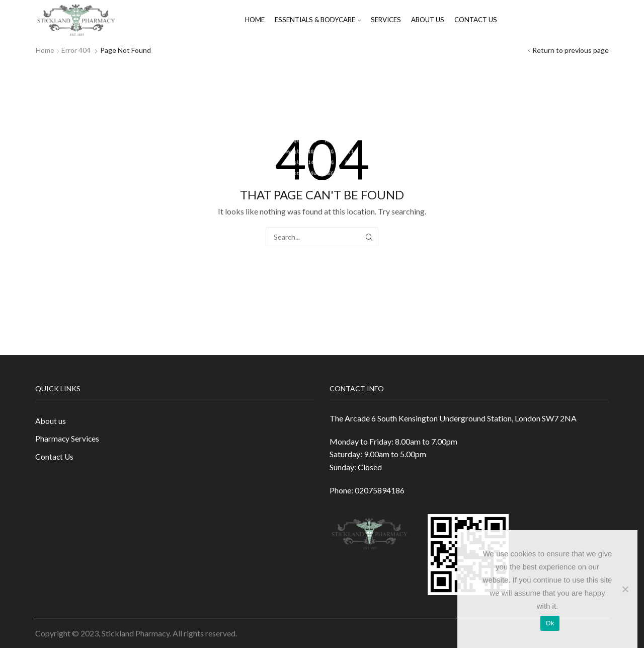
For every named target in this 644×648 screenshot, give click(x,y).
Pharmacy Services (68, 439)
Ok (550, 623)
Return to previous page (571, 50)
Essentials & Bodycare (318, 20)
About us (428, 20)
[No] (625, 589)
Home (255, 20)
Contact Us (476, 20)
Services (386, 20)
